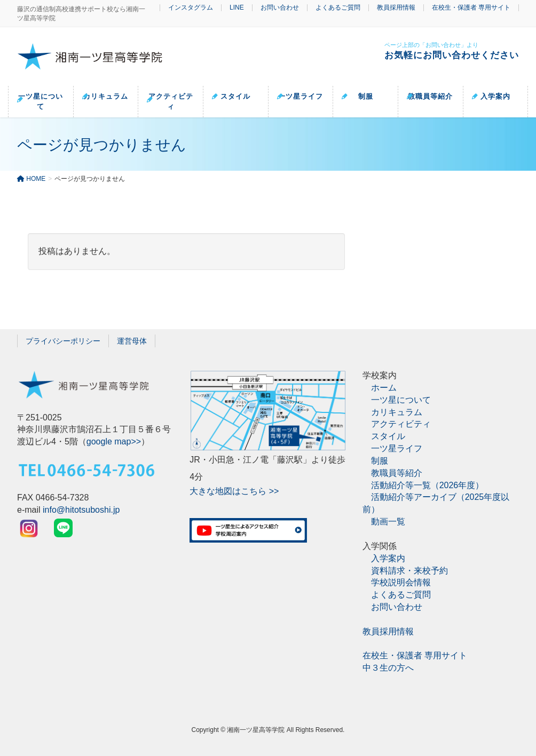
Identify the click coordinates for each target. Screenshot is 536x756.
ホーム (384, 388)
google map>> (114, 441)
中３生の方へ (388, 668)
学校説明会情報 (401, 582)
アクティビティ (401, 424)
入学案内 (388, 558)
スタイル (388, 436)
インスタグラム (191, 8)
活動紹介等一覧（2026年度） (428, 485)
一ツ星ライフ (397, 448)
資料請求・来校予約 (409, 570)
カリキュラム (397, 412)
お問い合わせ (280, 8)
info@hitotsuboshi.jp (81, 510)
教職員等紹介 (397, 473)
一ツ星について (401, 400)
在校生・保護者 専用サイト (471, 8)
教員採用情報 (396, 8)
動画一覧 (388, 522)
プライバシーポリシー (63, 341)
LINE (237, 8)
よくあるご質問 (338, 8)
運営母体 (132, 341)
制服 (380, 461)
